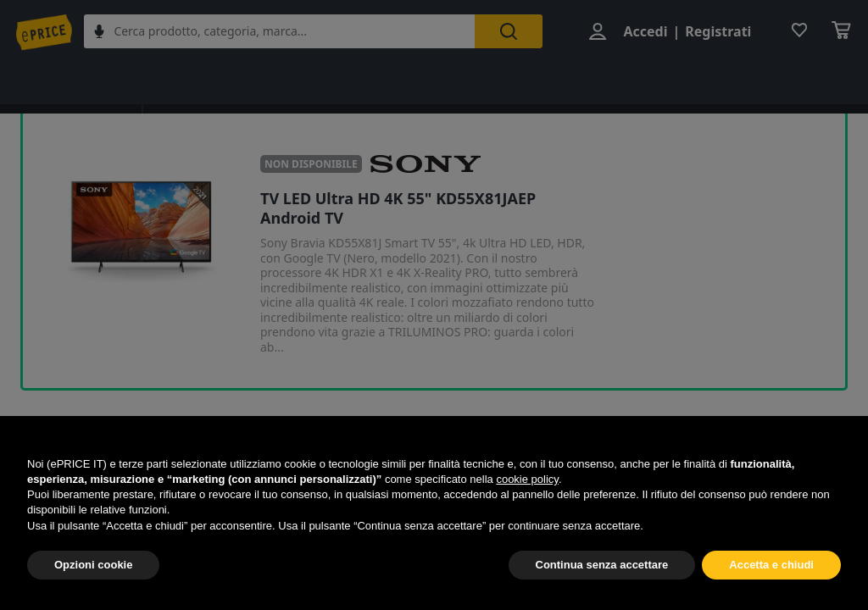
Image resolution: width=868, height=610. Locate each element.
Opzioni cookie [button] (93, 565)
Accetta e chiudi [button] (771, 565)
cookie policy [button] (527, 479)
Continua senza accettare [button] (602, 565)
